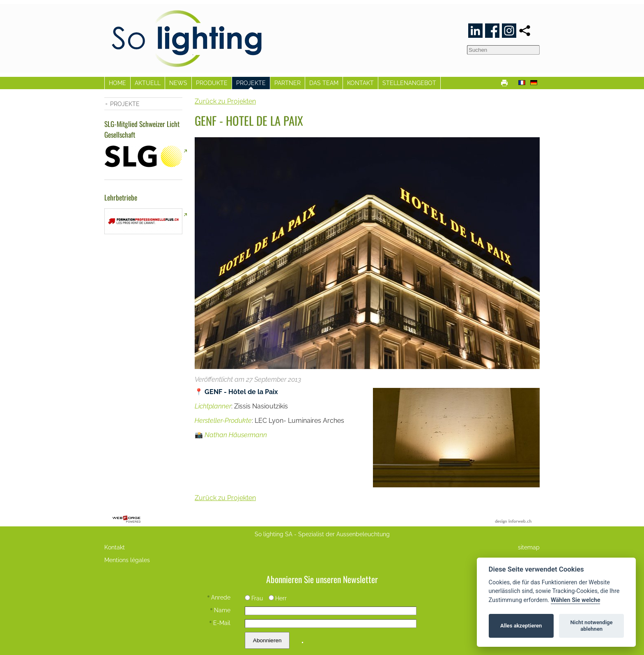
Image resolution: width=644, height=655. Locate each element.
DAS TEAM (324, 83)
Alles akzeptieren (521, 626)
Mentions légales (127, 560)
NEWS (178, 83)
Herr (278, 598)
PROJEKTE (251, 83)
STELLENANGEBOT (409, 83)
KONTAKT (360, 83)
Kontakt (115, 547)
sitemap (529, 547)
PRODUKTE (212, 83)
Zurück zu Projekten (225, 101)
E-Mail (220, 623)
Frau (254, 598)
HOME (117, 83)
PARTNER (287, 83)
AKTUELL (148, 83)
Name (220, 610)
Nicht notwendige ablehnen (592, 626)
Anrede (219, 597)
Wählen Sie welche (576, 600)
